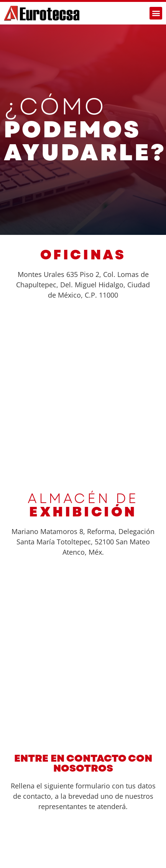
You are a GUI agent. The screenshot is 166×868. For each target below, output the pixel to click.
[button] (156, 13)
